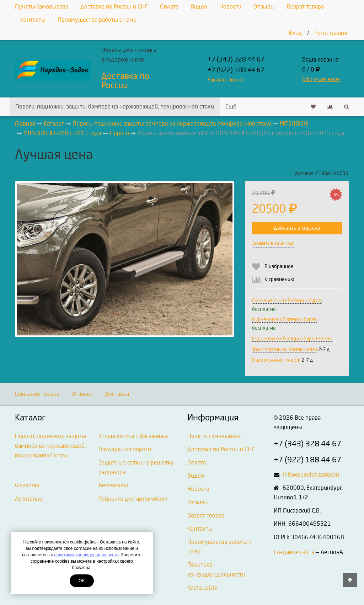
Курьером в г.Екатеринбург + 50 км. (292, 339)
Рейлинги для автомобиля (133, 499)
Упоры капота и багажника (133, 436)
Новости (230, 7)
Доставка (117, 394)
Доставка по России (125, 81)
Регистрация (331, 33)
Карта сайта (202, 588)
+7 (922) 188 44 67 (236, 70)
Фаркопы (27, 485)
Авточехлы (113, 485)
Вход (295, 33)
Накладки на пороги (125, 449)
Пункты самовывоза (42, 7)
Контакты (33, 20)
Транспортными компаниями (285, 349)
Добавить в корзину (297, 228)
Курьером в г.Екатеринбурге (284, 320)
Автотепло (29, 499)
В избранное (279, 267)
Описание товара (37, 394)
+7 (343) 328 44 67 (236, 60)
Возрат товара (305, 7)
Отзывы (264, 7)
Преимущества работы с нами (97, 20)
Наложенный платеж (276, 360)
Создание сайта (294, 552)
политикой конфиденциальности (86, 555)
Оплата (169, 7)
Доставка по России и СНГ (114, 7)
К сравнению (279, 279)
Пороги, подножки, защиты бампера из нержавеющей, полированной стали (115, 107)
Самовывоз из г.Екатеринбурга (287, 301)
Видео (199, 7)
